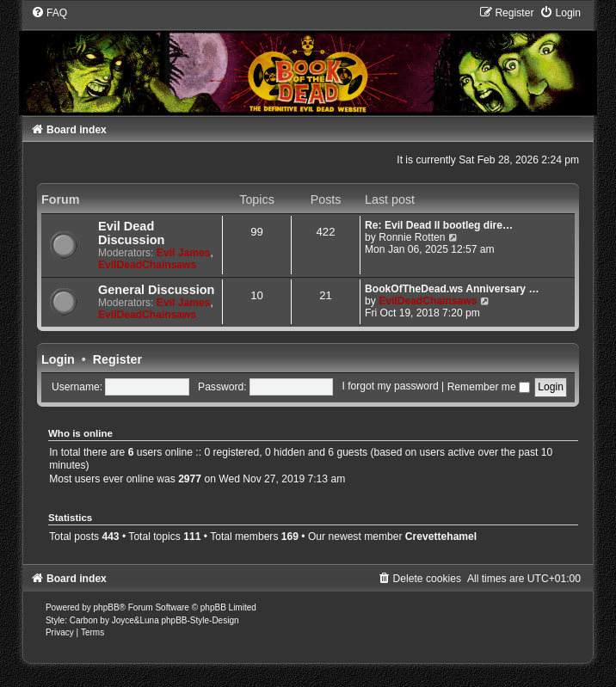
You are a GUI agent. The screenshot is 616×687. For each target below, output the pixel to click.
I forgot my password (390, 387)
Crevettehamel (441, 537)
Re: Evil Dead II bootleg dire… (439, 225)
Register (117, 359)
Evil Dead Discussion (131, 233)
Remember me (489, 387)
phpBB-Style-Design (200, 620)
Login (58, 359)
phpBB (107, 607)
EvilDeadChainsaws (147, 265)
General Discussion (157, 290)
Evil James (184, 253)
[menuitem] (49, 13)
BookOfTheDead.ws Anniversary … (452, 289)
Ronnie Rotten (412, 237)
